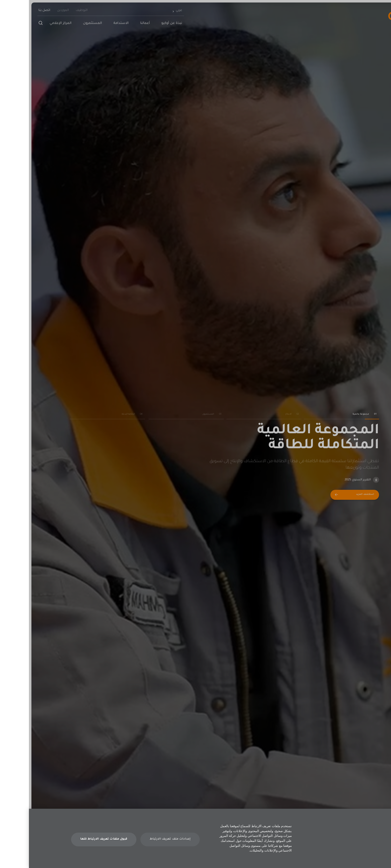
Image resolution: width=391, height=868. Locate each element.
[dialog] (195, 838)
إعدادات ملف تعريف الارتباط (141, 839)
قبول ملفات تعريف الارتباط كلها (75, 839)
